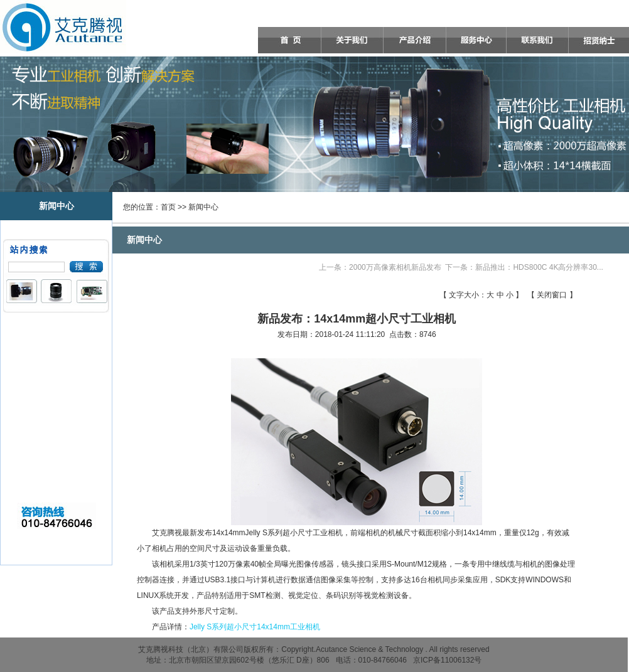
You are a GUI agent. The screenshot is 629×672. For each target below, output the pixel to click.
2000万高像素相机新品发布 (395, 267)
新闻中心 (203, 207)
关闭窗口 (552, 295)
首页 (168, 207)
